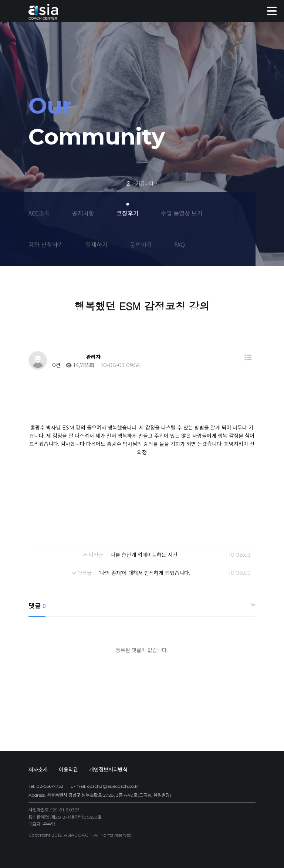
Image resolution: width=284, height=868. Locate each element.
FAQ (180, 244)
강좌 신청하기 (46, 244)
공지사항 (83, 213)
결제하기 (97, 244)
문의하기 (141, 244)
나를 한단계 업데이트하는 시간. (145, 555)
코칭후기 (128, 213)
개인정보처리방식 (108, 770)
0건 (56, 365)
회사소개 (38, 770)
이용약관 (68, 770)
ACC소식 (39, 213)
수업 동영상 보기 (182, 213)
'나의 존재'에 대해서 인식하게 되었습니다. (145, 573)
